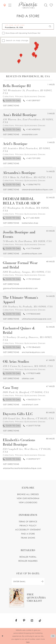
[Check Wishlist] (51, 5)
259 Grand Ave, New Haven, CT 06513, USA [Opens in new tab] (28, 418)
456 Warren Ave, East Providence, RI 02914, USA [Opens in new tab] (28, 121)
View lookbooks (28, 502)
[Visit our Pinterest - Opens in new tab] (24, 621)
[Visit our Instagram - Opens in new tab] (32, 621)
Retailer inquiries (28, 561)
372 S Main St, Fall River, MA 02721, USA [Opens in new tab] (27, 177)
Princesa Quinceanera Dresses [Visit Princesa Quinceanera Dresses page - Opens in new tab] (30, 96)
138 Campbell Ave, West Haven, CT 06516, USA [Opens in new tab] (27, 450)
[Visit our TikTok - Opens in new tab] (40, 621)
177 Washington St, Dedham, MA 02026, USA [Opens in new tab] (26, 209)
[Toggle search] (46, 5)
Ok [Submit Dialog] (53, 636)
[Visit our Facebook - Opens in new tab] (16, 621)
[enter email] (28, 581)
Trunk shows (28, 538)
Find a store (28, 534)
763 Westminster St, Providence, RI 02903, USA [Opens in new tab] (28, 92)
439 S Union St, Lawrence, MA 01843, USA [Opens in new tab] (28, 366)
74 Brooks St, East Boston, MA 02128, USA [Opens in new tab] (27, 241)
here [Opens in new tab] (28, 642)
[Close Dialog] (2, 636)
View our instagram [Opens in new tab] (28, 498)
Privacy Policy (28, 526)
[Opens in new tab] (11, 105)
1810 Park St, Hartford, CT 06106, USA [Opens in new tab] (26, 392)
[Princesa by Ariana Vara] (28, 5)
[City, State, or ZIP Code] (28, 26)
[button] (10, 5)
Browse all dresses (28, 494)
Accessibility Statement (28, 530)
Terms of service (28, 522)
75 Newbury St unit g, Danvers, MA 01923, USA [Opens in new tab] (28, 339)
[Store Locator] (5, 5)
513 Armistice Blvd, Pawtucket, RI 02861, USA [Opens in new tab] (27, 150)
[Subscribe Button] (42, 581)
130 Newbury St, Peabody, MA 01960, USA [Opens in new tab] (28, 307)
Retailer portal (28, 557)
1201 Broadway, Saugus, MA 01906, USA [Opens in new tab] (27, 272)
